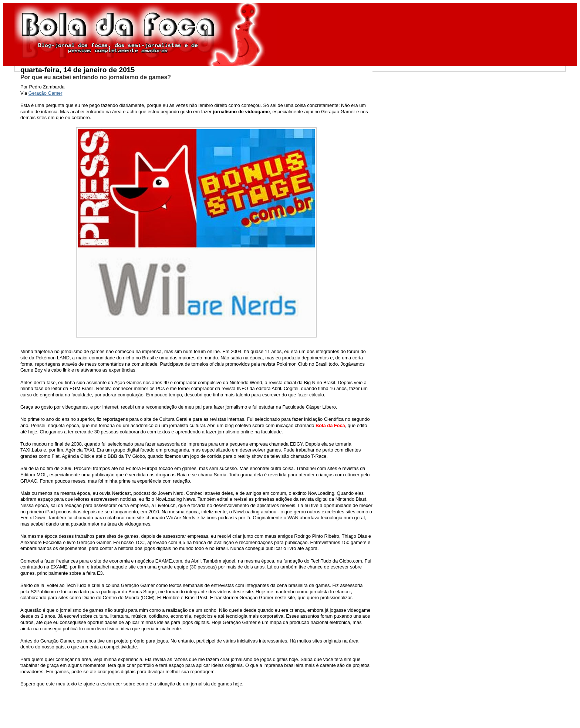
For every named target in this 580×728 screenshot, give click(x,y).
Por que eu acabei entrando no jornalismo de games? (96, 77)
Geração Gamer (45, 93)
